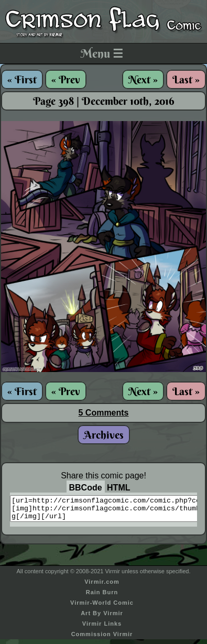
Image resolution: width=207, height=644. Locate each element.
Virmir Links (102, 628)
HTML (118, 488)
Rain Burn (102, 597)
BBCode (86, 488)
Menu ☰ (102, 53)
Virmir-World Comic (102, 607)
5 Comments (103, 413)
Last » (186, 79)
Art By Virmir (102, 618)
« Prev (66, 79)
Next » (143, 79)
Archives (104, 435)
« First (22, 79)
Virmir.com (102, 586)
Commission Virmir (102, 639)
